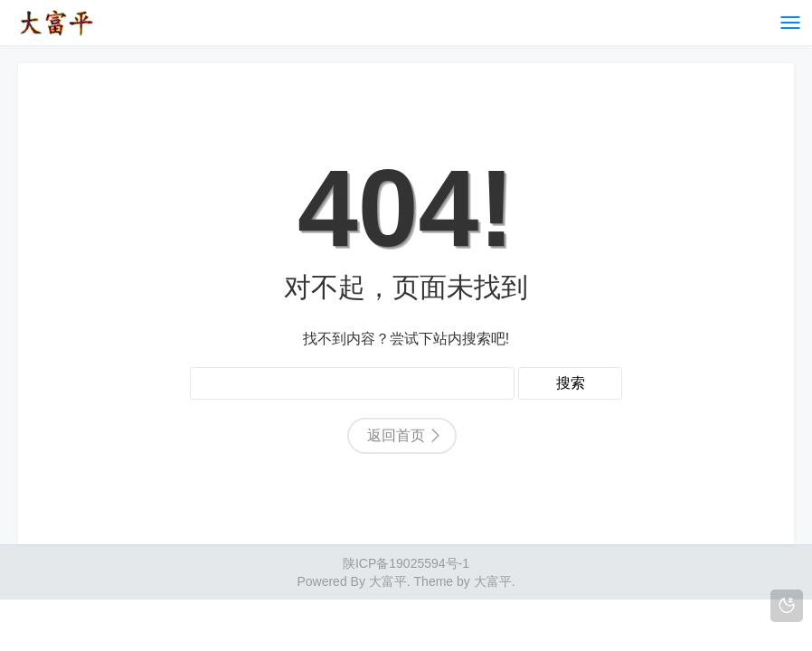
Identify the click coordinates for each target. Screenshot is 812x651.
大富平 (493, 581)
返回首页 (396, 435)
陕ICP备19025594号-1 (406, 563)
